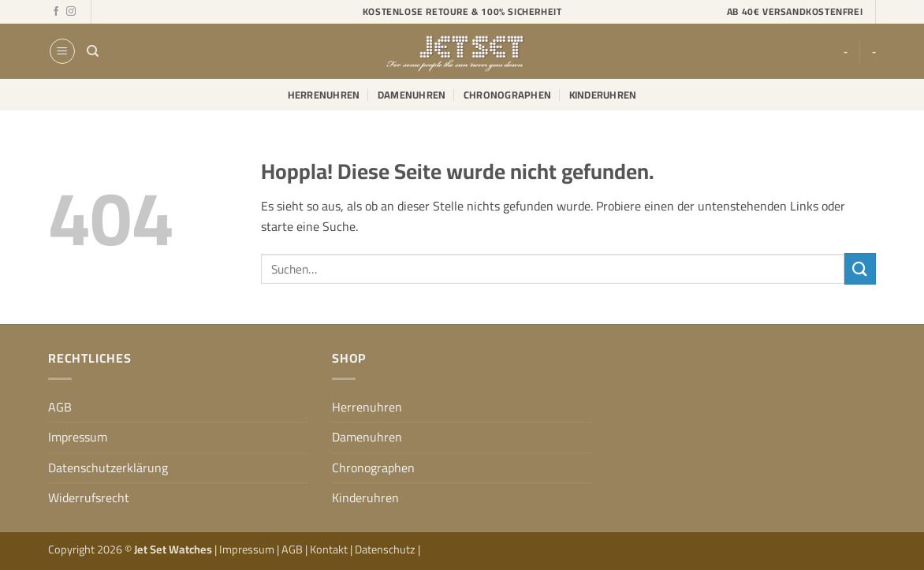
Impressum (78, 437)
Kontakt (330, 549)
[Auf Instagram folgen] (71, 12)
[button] (62, 51)
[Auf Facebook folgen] (56, 12)
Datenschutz (386, 549)
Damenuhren (412, 95)
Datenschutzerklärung (108, 468)
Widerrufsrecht (89, 497)
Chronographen (507, 95)
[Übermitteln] (860, 268)
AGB (60, 407)
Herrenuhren (324, 95)
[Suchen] (93, 51)
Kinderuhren (603, 95)
